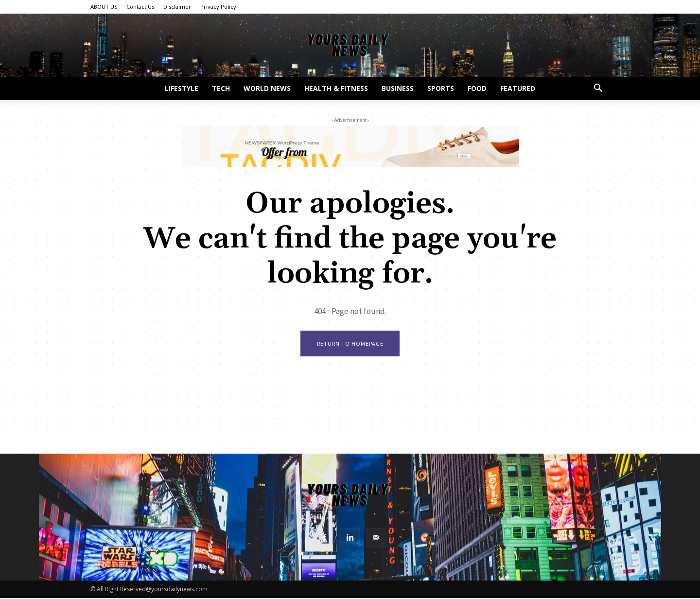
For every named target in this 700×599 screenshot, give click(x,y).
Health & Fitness (336, 88)
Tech (221, 88)
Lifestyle (182, 88)
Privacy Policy (218, 7)
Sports (441, 88)
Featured (518, 88)
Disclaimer (177, 7)
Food (477, 88)
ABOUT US (104, 7)
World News (267, 88)
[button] (598, 89)
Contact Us (140, 7)
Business (398, 88)
